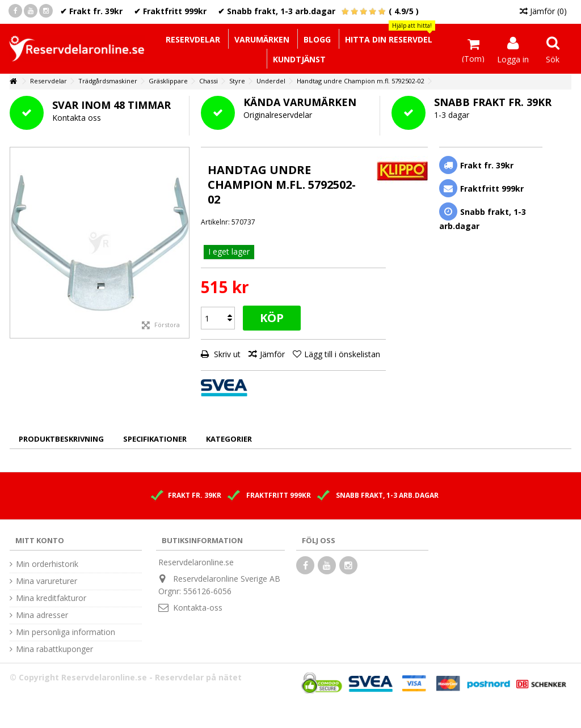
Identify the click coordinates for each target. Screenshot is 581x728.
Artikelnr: (215, 222)
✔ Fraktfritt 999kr (170, 11)
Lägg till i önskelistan (342, 354)
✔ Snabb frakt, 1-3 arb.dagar (277, 11)
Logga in (513, 58)
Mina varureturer (47, 581)
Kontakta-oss (198, 608)
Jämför (272, 354)
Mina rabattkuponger (54, 649)
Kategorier (229, 439)
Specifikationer (155, 439)
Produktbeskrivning (61, 439)
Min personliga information (66, 632)
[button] (388, 39)
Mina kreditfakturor (51, 598)
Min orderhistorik (47, 564)
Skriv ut (226, 354)
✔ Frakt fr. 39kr (91, 11)
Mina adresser (42, 615)
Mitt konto (40, 540)
